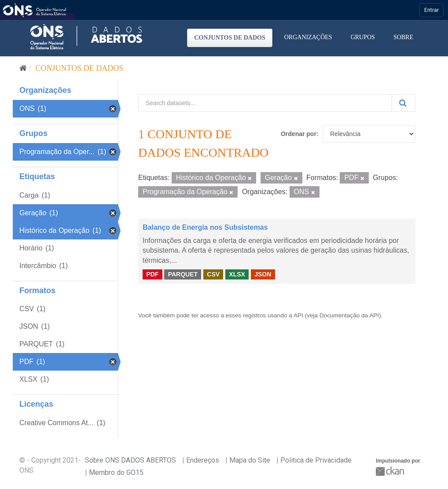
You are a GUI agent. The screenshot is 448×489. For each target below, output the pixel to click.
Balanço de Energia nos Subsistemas (205, 227)
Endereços (203, 460)
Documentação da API (349, 315)
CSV (213, 274)
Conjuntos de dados (230, 38)
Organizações (308, 37)
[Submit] (404, 103)
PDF (152, 274)
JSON (263, 274)
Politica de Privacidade (316, 460)
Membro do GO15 (116, 472)
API (298, 315)
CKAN (391, 471)
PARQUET (183, 274)
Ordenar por (299, 134)
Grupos (363, 37)
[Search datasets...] (265, 103)
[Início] (23, 68)
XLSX (237, 274)
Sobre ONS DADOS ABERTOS (130, 460)
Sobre (403, 37)
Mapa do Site (250, 460)
